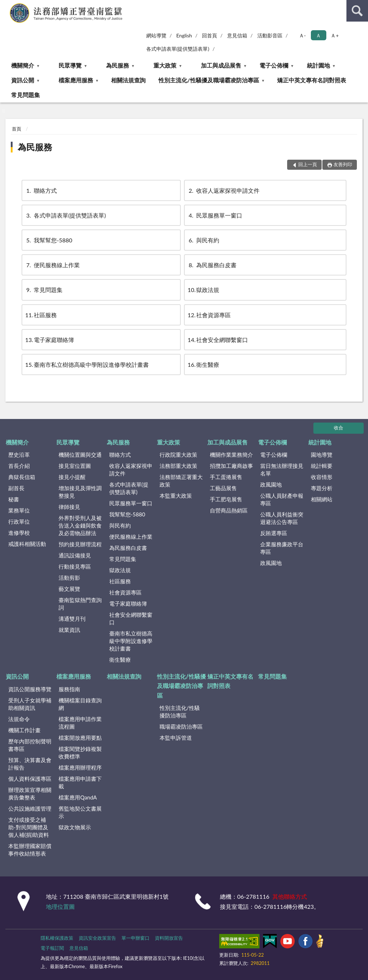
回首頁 (210, 35)
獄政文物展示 (75, 827)
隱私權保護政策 (57, 938)
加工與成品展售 (221, 65)
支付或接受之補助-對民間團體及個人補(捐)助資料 (29, 827)
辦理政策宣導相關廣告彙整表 (30, 794)
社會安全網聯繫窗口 (218, 340)
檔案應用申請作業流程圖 (80, 723)
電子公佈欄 (274, 65)
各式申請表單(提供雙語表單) (178, 49)
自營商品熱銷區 (229, 510)
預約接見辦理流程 (80, 544)
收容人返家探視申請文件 (224, 190)
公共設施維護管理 (30, 808)
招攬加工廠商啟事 (231, 466)
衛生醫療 (203, 364)
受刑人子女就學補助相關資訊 (30, 704)
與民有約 (203, 240)
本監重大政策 (176, 496)
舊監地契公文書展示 (80, 812)
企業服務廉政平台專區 (282, 548)
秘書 (14, 499)
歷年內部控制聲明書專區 (30, 745)
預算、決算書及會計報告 (30, 764)
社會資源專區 (209, 315)
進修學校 (19, 533)
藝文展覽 (69, 589)
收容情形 (322, 477)
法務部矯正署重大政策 (181, 481)
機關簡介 (23, 65)
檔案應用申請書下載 (80, 782)
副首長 (16, 488)
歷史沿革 (19, 455)
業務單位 (19, 510)
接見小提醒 (72, 477)
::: (6, 5)
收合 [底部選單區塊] (339, 428)
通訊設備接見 (75, 555)
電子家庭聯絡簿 (50, 340)
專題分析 (322, 488)
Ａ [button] (318, 35)
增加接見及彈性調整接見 (80, 492)
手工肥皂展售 (226, 499)
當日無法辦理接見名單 (282, 470)
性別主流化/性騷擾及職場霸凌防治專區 (209, 80)
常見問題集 (26, 95)
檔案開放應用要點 (80, 738)
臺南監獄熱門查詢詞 (80, 604)
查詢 (357, 11)
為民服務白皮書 (212, 265)
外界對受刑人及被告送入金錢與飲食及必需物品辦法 (80, 525)
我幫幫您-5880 (49, 240)
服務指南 (69, 689)
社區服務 (41, 315)
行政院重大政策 (178, 455)
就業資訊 (69, 630)
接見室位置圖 (75, 466)
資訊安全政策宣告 (97, 938)
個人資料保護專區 (30, 779)
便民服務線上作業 (52, 265)
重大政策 (165, 65)
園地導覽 (322, 455)
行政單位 (19, 521)
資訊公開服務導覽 (30, 689)
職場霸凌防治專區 (181, 726)
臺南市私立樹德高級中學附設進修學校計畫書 (87, 364)
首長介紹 (19, 466)
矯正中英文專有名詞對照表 (312, 80)
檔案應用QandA (78, 797)
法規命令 (19, 719)
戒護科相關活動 (27, 544)
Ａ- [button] (302, 35)
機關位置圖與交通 (80, 455)
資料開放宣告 (169, 938)
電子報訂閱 (52, 948)
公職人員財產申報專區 (282, 499)
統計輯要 (322, 466)
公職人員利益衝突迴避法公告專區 (282, 518)
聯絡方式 (41, 190)
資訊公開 (23, 80)
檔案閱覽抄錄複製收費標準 (80, 753)
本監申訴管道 (176, 738)
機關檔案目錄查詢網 (80, 704)
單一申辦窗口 (135, 938)
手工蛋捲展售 (226, 477)
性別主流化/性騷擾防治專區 (180, 712)
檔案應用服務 (76, 80)
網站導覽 (156, 35)
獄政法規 (203, 290)
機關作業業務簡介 (231, 455)
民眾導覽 (70, 65)
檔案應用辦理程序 (80, 767)
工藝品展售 (223, 488)
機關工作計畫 (24, 730)
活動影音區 (270, 35)
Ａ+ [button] (335, 35)
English (184, 35)
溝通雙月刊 (72, 619)
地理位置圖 (60, 906)
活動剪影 (69, 578)
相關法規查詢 (128, 80)
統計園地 (318, 65)
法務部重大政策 (178, 466)
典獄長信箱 (22, 477)
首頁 (17, 129)
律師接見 (69, 507)
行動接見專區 (75, 566)
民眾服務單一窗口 (215, 215)
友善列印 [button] (343, 164)
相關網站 (322, 499)
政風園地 (271, 484)
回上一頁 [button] (308, 164)
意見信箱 (237, 35)
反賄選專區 (274, 533)
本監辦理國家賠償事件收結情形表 (30, 850)
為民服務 (118, 65)
